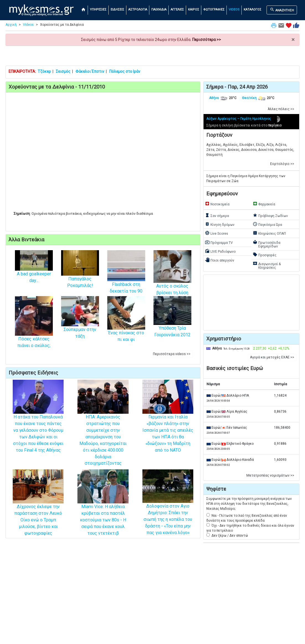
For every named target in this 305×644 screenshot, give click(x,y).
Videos (28, 25)
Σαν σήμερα (217, 215)
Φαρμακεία (264, 204)
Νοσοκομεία (217, 204)
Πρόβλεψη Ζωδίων (270, 215)
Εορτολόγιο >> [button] (282, 164)
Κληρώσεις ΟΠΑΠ (269, 233)
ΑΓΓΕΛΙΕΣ (177, 10)
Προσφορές (265, 255)
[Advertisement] (153, 56)
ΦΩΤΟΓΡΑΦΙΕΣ (214, 10)
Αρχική (11, 25)
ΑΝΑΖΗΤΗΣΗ (282, 10)
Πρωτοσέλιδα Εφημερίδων (267, 244)
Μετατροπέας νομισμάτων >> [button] (270, 475)
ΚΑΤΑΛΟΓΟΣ (252, 10)
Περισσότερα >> (207, 40)
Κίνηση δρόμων (220, 224)
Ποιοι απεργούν (220, 260)
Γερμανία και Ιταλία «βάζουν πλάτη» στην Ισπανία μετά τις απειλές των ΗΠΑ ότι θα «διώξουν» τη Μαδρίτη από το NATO (168, 423)
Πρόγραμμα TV (219, 242)
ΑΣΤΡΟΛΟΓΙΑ (138, 10)
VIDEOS (234, 10)
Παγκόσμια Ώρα (267, 224)
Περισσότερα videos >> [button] (172, 354)
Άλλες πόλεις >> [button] (281, 109)
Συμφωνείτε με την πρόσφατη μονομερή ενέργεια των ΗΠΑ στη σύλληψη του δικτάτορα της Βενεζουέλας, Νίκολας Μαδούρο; (249, 504)
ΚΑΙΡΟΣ (194, 10)
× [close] (293, 40)
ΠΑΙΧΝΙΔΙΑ (159, 10)
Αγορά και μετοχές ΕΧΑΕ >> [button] (272, 357)
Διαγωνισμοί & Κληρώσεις (267, 265)
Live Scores (217, 233)
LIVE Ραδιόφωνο (220, 251)
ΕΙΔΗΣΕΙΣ (117, 10)
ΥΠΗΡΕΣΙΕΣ (98, 10)
